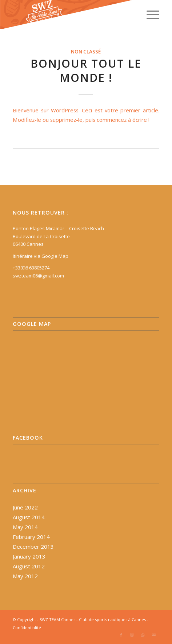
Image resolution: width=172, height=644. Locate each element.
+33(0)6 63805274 (31, 268)
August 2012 (29, 566)
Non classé (86, 52)
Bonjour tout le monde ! (86, 71)
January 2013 (29, 556)
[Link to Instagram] (132, 635)
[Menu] (149, 15)
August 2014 (29, 517)
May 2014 (25, 527)
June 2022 (25, 507)
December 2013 (33, 547)
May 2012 (25, 576)
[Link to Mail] (154, 635)
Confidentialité (27, 627)
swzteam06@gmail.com (38, 276)
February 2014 (31, 537)
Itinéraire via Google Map (41, 256)
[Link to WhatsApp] (143, 635)
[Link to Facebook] (121, 635)
